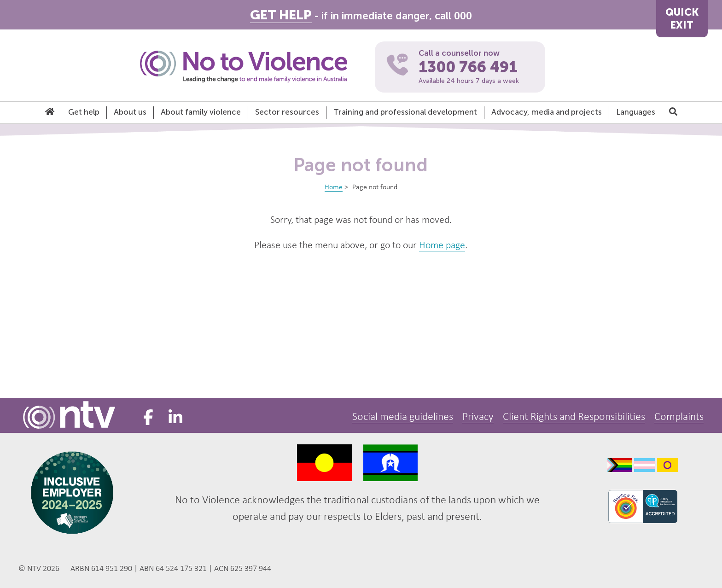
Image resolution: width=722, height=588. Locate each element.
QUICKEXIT (682, 19)
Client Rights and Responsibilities (574, 417)
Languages (636, 112)
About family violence (201, 112)
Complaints (679, 417)
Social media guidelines (403, 417)
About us (130, 112)
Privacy (478, 417)
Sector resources (287, 112)
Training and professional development (405, 112)
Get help (84, 112)
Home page (442, 246)
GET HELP (281, 15)
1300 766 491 (468, 67)
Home (334, 187)
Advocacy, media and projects (547, 112)
